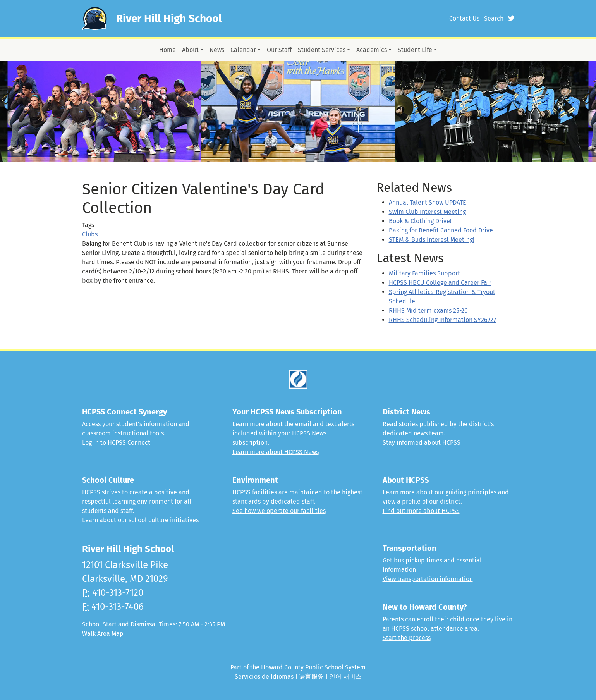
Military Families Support (424, 273)
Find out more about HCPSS (421, 511)
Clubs (90, 234)
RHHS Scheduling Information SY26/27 (442, 320)
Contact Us (464, 18)
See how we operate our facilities (279, 511)
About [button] (190, 50)
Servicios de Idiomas (264, 677)
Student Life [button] (415, 50)
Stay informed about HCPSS (422, 443)
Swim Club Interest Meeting (427, 212)
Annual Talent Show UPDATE (428, 202)
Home (167, 50)
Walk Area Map (103, 634)
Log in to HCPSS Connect (116, 443)
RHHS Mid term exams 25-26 (428, 310)
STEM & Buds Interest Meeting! (432, 240)
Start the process (407, 638)
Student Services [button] (322, 50)
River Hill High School (169, 18)
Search (494, 18)
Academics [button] (372, 50)
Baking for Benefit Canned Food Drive (441, 230)
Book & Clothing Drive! (420, 221)
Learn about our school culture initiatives (140, 520)
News (217, 50)
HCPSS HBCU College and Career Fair (440, 283)
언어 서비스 (345, 677)
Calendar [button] (243, 50)
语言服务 (311, 677)
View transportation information (428, 579)
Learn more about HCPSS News (276, 452)
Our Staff (279, 50)
